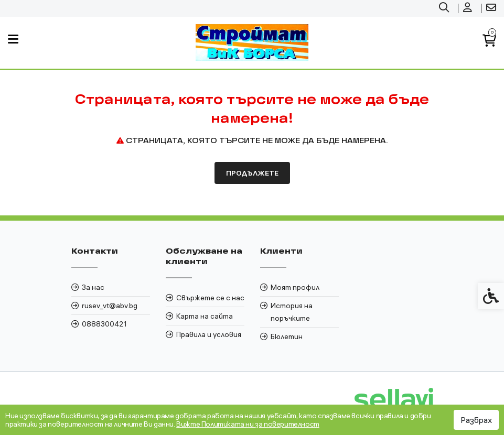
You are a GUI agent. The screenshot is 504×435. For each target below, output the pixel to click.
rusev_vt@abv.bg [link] (110, 306)
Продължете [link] (252, 173)
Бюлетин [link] (287, 336)
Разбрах (476, 420)
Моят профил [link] (295, 287)
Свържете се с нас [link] (210, 298)
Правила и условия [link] (209, 334)
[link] (445, 8)
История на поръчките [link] (292, 312)
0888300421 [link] (104, 324)
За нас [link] (93, 287)
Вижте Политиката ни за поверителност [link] (248, 424)
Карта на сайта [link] (205, 316)
